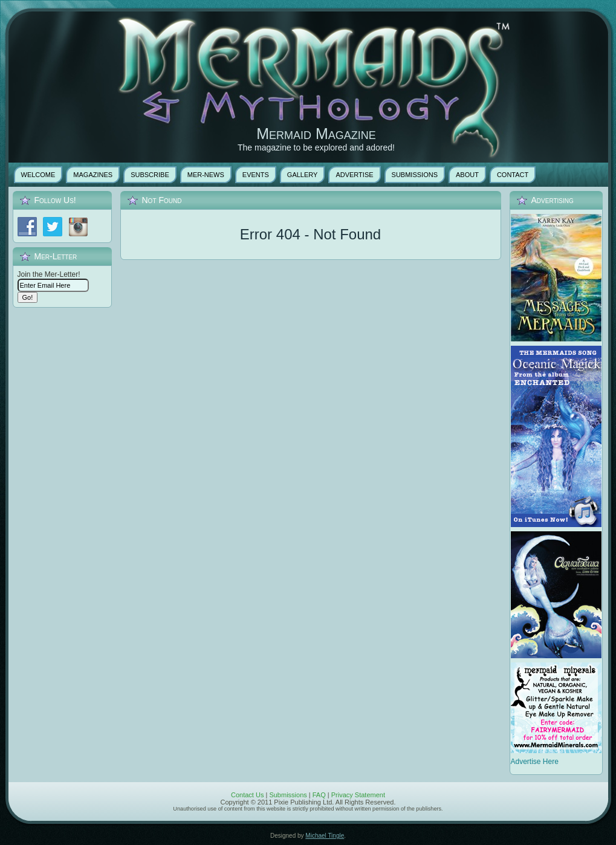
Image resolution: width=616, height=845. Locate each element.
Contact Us (247, 795)
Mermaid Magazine (316, 134)
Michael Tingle (325, 836)
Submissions (288, 795)
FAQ (319, 795)
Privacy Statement (358, 795)
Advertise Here (535, 762)
